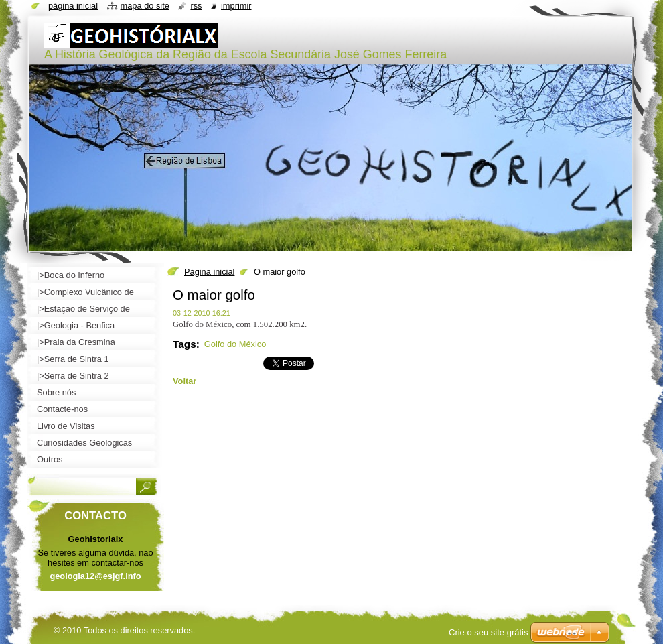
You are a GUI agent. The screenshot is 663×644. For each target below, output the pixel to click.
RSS (196, 6)
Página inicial (209, 272)
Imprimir (236, 6)
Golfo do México (235, 344)
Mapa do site (145, 6)
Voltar (185, 381)
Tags (185, 344)
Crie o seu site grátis (489, 632)
